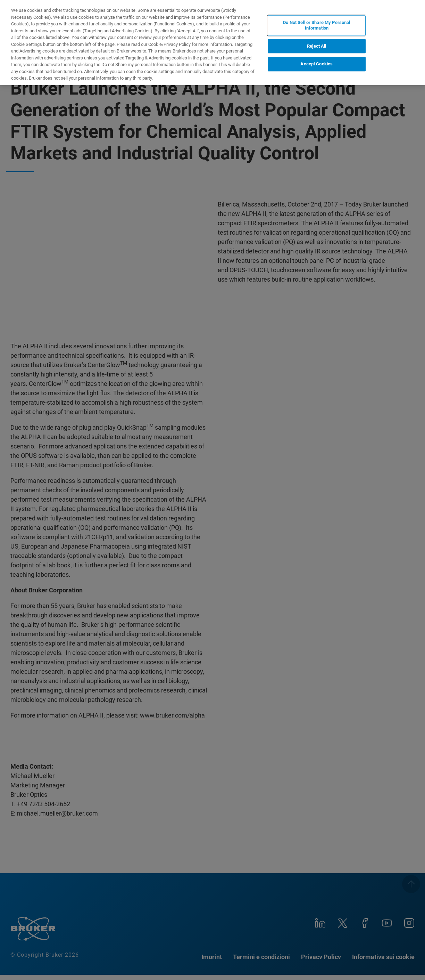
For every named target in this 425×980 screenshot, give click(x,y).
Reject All (316, 46)
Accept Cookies (316, 64)
